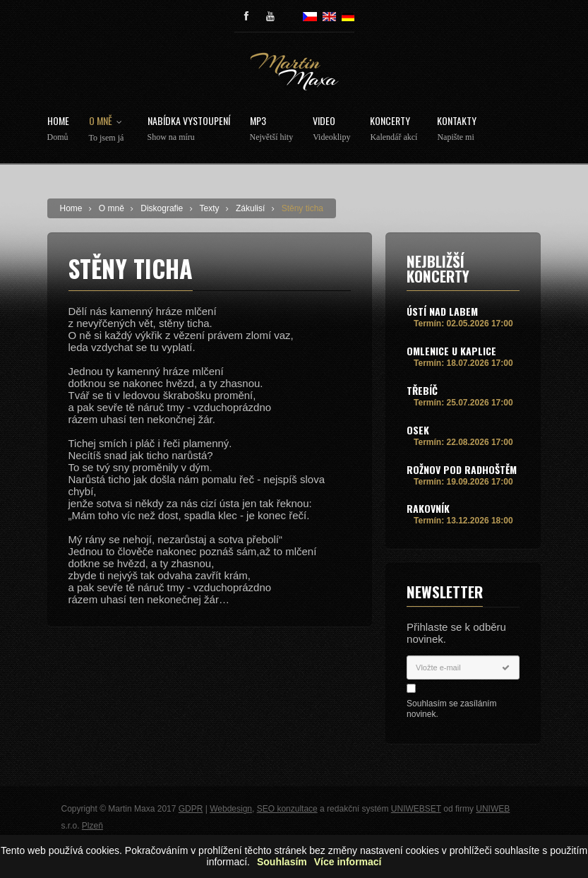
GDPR (191, 809)
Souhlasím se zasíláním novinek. (451, 709)
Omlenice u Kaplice (451, 351)
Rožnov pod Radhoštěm (462, 469)
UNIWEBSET (416, 809)
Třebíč (422, 390)
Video (331, 129)
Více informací (348, 862)
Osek (418, 430)
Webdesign (231, 809)
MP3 (272, 129)
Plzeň (92, 826)
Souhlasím (282, 862)
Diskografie (162, 208)
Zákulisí (250, 208)
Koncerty (394, 129)
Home (58, 129)
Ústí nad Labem (442, 311)
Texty (210, 208)
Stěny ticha (302, 208)
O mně (108, 129)
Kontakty (457, 129)
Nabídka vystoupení (189, 129)
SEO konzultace (287, 809)
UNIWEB (493, 809)
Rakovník (428, 508)
